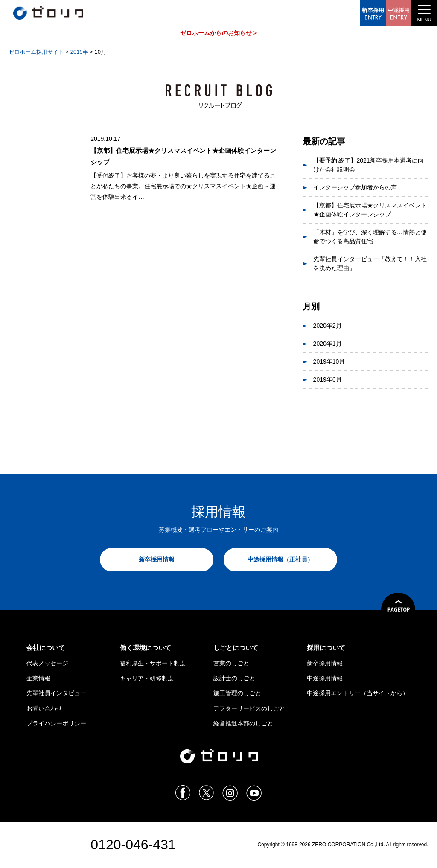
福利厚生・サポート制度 (153, 663)
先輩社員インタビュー (56, 693)
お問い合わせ (44, 708)
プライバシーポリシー (56, 723)
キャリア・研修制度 (147, 678)
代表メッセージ (47, 663)
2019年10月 (329, 361)
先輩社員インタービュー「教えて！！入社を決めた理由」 (370, 264)
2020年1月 (328, 344)
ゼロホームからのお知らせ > (218, 33)
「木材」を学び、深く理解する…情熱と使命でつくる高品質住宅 (370, 237)
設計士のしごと (234, 678)
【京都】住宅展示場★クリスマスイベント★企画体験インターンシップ (370, 210)
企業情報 (38, 678)
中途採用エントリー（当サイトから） (358, 693)
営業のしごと (231, 663)
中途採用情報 (325, 678)
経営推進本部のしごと (243, 723)
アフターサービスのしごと (249, 708)
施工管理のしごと (237, 693)
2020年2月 (328, 326)
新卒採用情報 (157, 559)
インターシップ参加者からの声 (355, 187)
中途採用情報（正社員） (280, 559)
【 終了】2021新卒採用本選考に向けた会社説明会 (369, 165)
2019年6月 (328, 379)
